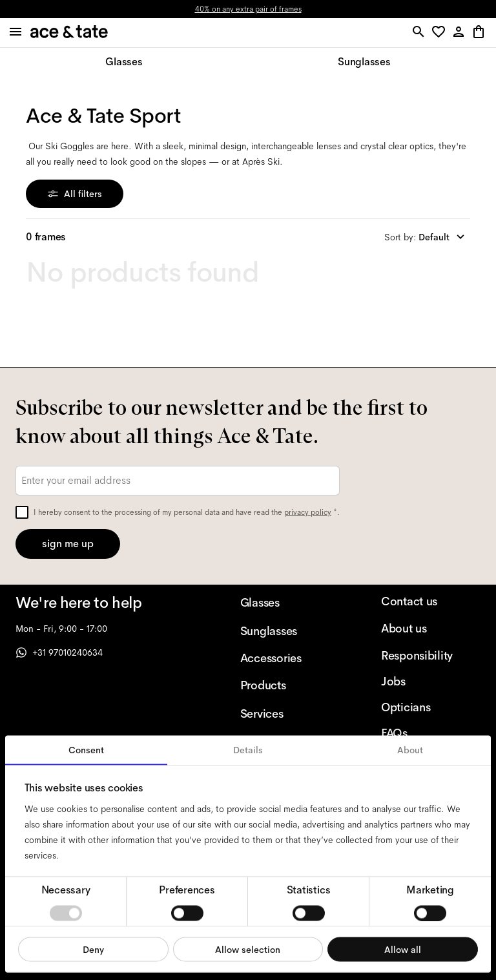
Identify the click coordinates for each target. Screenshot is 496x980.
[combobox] (427, 237)
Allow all (403, 949)
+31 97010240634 (59, 652)
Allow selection (248, 949)
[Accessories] (290, 658)
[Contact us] (431, 601)
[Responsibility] (431, 656)
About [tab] (410, 750)
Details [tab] (248, 750)
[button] (441, 33)
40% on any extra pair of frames (248, 9)
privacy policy (308, 512)
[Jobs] (431, 682)
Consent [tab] (86, 750)
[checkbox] (22, 512)
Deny (93, 949)
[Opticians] (431, 707)
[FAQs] (431, 733)
